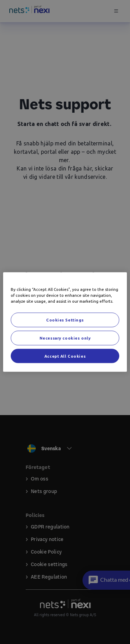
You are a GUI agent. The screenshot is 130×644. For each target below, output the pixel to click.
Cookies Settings (65, 320)
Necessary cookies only (65, 338)
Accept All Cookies (65, 356)
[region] (65, 322)
